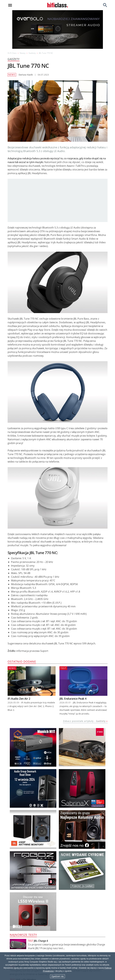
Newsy (23, 53)
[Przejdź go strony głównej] (58, 5)
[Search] (105, 5)
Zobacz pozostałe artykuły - (84, 721)
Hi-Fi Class (12, 53)
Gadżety (32, 53)
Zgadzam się (57, 976)
